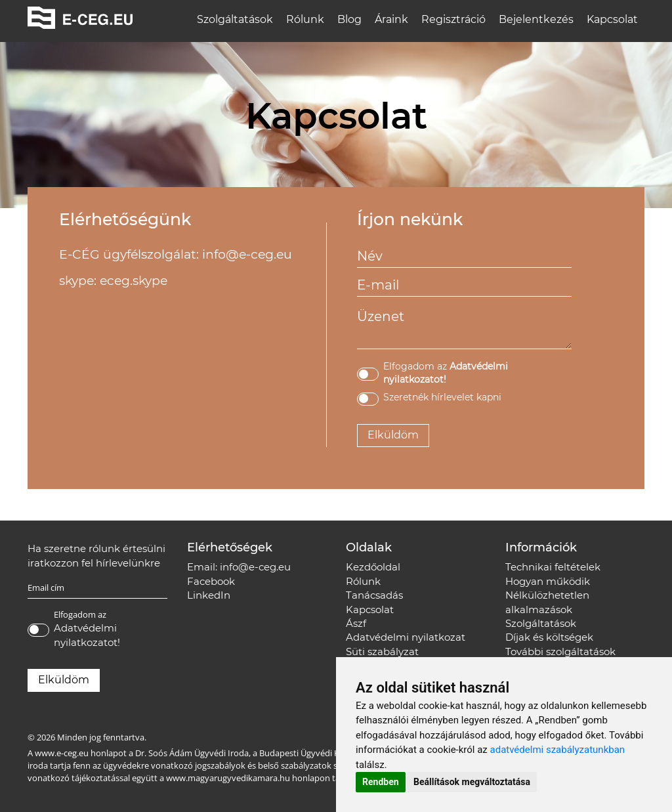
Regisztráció (453, 19)
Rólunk (305, 19)
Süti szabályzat (382, 652)
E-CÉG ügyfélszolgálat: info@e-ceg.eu (176, 254)
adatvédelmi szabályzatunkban (558, 750)
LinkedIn (209, 595)
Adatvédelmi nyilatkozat (406, 637)
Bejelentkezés (536, 19)
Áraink (391, 19)
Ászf (356, 623)
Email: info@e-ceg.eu (239, 567)
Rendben (381, 782)
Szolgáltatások (235, 19)
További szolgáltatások (560, 652)
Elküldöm (393, 435)
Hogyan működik (548, 581)
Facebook (211, 581)
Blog (349, 19)
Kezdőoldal (373, 567)
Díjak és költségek (549, 637)
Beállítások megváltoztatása (472, 782)
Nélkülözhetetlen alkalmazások (547, 602)
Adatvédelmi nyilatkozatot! (87, 635)
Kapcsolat (612, 19)
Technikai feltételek (553, 567)
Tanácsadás (374, 595)
